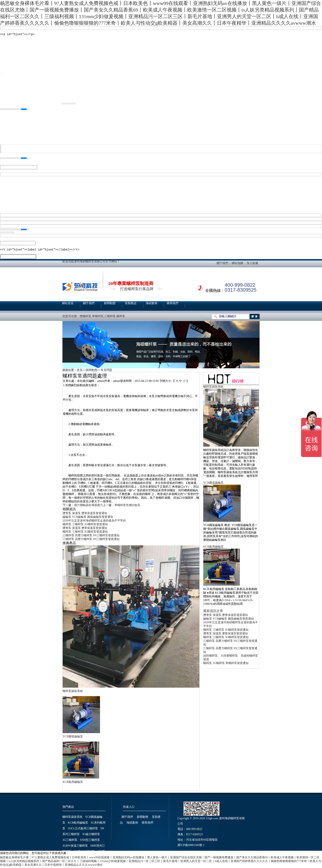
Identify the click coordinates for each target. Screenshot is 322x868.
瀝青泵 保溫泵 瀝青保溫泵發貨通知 (85, 514)
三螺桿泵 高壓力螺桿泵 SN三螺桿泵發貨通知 (91, 537)
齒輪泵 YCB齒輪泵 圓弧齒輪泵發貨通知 (88, 518)
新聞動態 (110, 304)
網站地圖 (237, 264)
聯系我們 (172, 304)
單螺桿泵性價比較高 (127, 506)
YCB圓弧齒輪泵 (73, 738)
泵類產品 (131, 304)
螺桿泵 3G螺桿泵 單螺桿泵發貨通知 (226, 664)
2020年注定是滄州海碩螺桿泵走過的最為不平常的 (94, 522)
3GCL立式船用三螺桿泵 (83, 830)
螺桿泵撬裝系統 (73, 692)
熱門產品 (68, 808)
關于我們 (222, 264)
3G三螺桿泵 (70, 841)
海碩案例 (152, 304)
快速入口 (129, 808)
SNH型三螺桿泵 (90, 841)
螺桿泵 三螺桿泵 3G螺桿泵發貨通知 (85, 526)
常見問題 (106, 371)
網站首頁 (68, 304)
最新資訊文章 (213, 612)
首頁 (80, 371)
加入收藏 (252, 264)
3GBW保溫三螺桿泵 (75, 847)
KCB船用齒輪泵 (73, 783)
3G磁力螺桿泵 (91, 835)
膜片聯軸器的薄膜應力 (89, 506)
